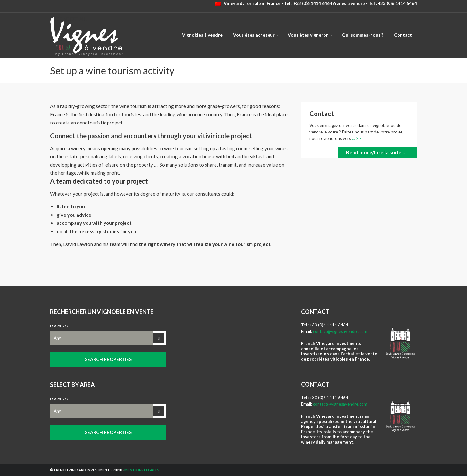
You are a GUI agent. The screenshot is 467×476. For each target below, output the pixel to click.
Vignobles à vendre (202, 35)
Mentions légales (142, 470)
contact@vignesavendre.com (340, 331)
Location (59, 326)
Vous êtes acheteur (254, 35)
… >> (356, 138)
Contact (403, 35)
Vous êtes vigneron (308, 35)
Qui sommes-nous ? (363, 35)
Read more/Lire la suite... (376, 152)
